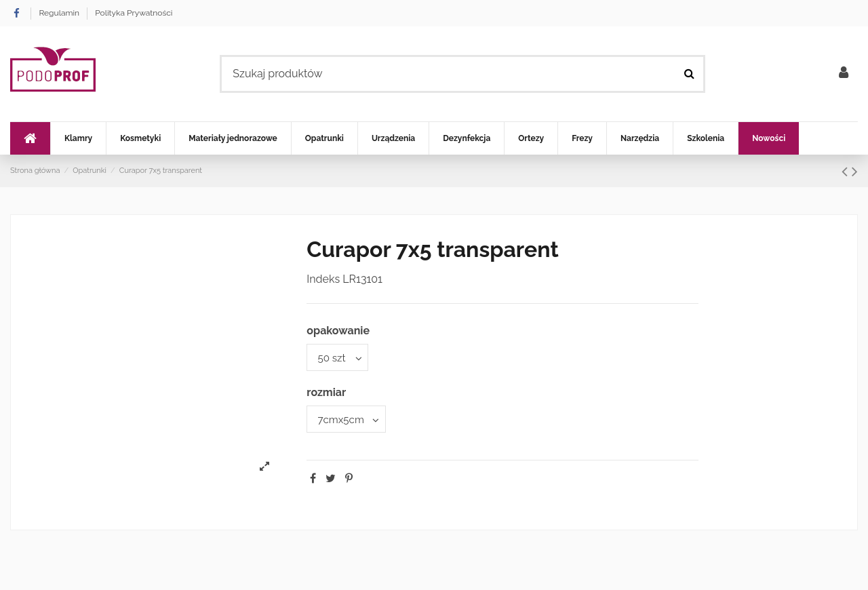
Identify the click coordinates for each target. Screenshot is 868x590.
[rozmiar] (348, 421)
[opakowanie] (339, 358)
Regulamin (60, 13)
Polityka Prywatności (134, 13)
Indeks (323, 279)
